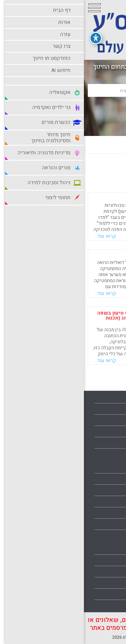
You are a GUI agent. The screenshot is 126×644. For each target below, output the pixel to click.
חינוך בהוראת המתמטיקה (81, 256)
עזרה (117, 420)
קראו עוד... (21, 236)
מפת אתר (113, 443)
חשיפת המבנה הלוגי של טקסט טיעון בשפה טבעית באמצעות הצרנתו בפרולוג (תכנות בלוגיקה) (61, 318)
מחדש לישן (106, 168)
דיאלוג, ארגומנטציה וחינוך (80, 199)
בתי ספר (114, 479)
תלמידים (114, 605)
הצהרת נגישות (109, 454)
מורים (116, 535)
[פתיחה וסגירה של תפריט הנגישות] (12, 38)
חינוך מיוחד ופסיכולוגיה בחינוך (94, 513)
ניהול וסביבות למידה (104, 560)
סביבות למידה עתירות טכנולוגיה (94, 583)
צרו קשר (113, 431)
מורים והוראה (109, 549)
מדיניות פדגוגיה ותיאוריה (100, 524)
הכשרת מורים (109, 502)
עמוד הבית (112, 398)
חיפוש (63, 107)
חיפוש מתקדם (63, 120)
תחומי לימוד (110, 594)
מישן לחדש (75, 168)
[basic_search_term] (63, 90)
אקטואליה (112, 468)
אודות (116, 409)
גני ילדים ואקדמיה (105, 490)
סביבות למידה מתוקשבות (99, 572)
